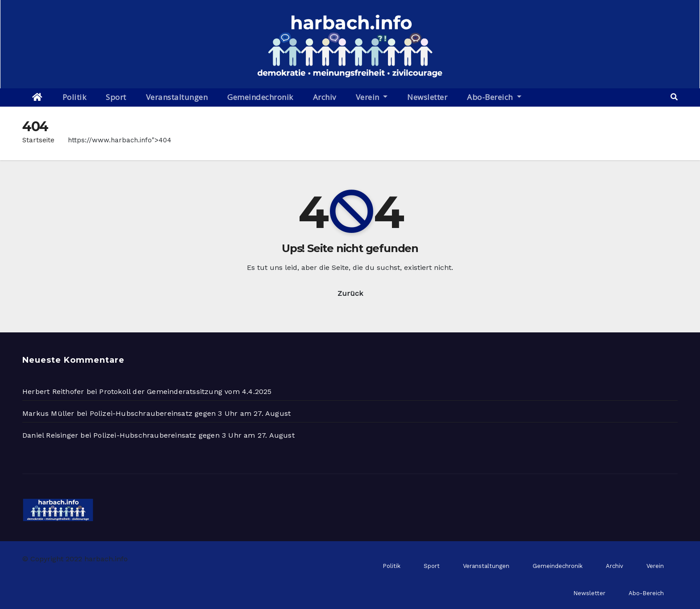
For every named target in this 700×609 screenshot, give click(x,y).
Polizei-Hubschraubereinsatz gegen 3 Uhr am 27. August (190, 413)
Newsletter (427, 97)
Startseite (38, 140)
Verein (372, 97)
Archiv (325, 97)
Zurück (350, 293)
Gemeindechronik (260, 97)
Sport (116, 97)
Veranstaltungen (177, 97)
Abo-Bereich (494, 97)
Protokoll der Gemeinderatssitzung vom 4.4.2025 (185, 391)
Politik (75, 97)
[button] (674, 97)
